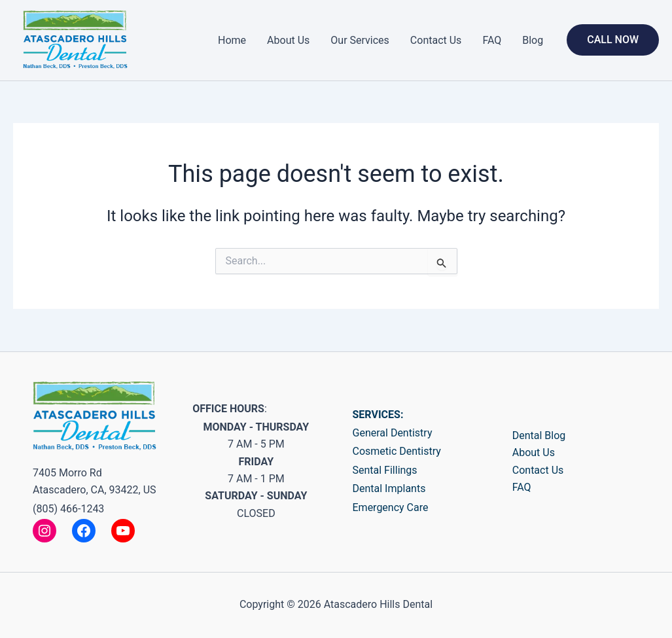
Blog (533, 40)
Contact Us (436, 40)
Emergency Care (391, 507)
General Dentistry (393, 433)
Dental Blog (539, 435)
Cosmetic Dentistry (397, 451)
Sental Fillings (385, 470)
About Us (288, 40)
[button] (613, 40)
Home (232, 40)
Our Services (360, 40)
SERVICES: (378, 415)
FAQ (492, 40)
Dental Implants (389, 488)
